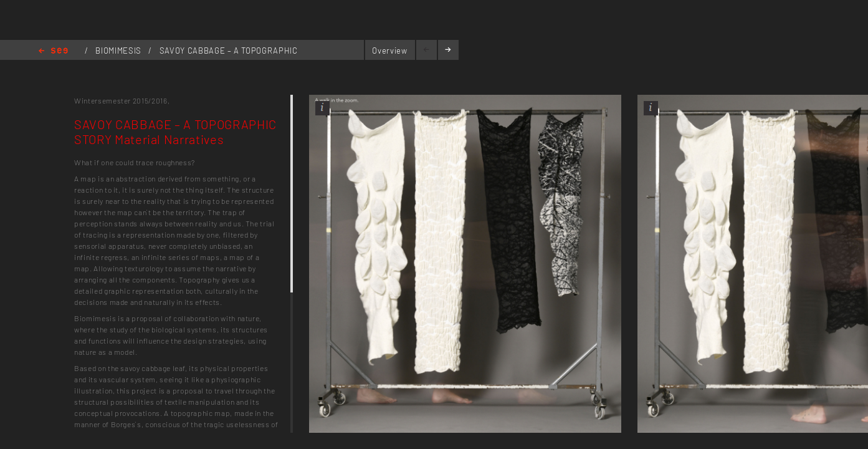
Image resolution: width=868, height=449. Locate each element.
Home (53, 51)
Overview (389, 51)
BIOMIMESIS (119, 51)
